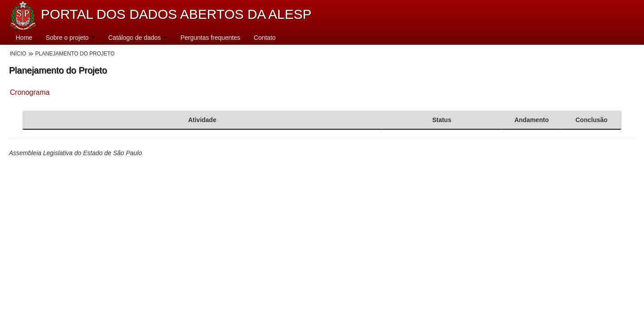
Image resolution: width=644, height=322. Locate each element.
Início (18, 54)
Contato (265, 38)
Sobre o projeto (70, 38)
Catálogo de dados (138, 38)
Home (24, 38)
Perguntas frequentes (210, 38)
